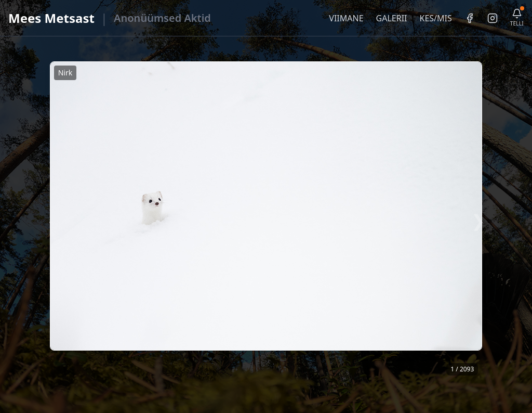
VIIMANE (346, 18)
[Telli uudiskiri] (517, 18)
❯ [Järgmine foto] (478, 220)
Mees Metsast (51, 18)
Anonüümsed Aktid (162, 18)
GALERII (392, 18)
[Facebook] (470, 18)
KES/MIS (435, 18)
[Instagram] (493, 18)
